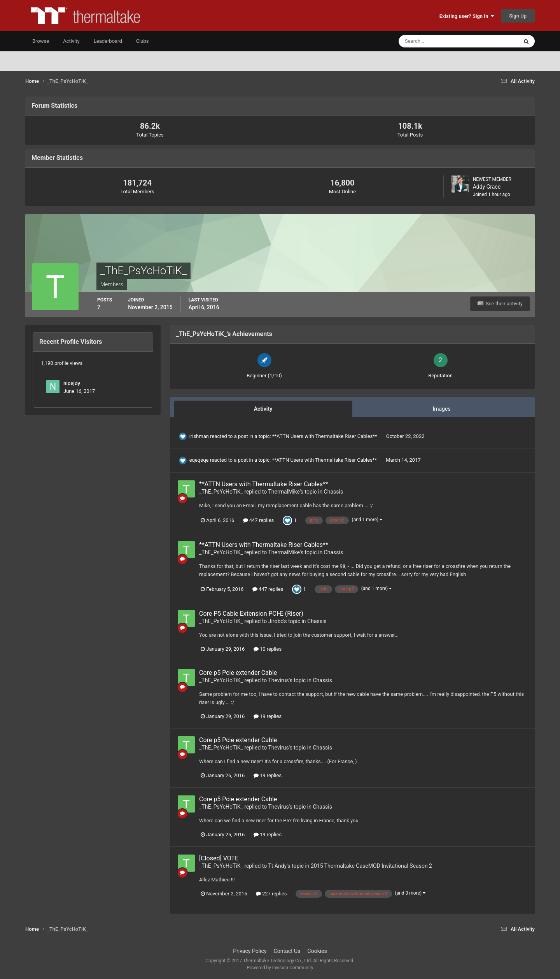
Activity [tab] (263, 409)
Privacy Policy (250, 951)
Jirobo (276, 621)
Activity (71, 41)
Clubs (143, 41)
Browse (41, 41)
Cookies (317, 951)
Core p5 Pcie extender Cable (238, 673)
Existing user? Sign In (467, 16)
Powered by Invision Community (280, 968)
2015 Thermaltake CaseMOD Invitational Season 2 (371, 866)
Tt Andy (277, 866)
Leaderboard (108, 41)
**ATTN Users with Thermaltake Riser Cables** (325, 436)
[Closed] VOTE (219, 858)
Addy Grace (487, 187)
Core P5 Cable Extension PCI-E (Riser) (251, 614)
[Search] (435, 41)
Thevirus (278, 680)
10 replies (268, 649)
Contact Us (287, 951)
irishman (199, 436)
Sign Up (518, 16)
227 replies (271, 894)
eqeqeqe (199, 460)
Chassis (334, 492)
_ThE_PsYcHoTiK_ (221, 492)
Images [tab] (441, 409)
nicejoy (72, 383)
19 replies (268, 716)
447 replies (259, 520)
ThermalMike (284, 492)
